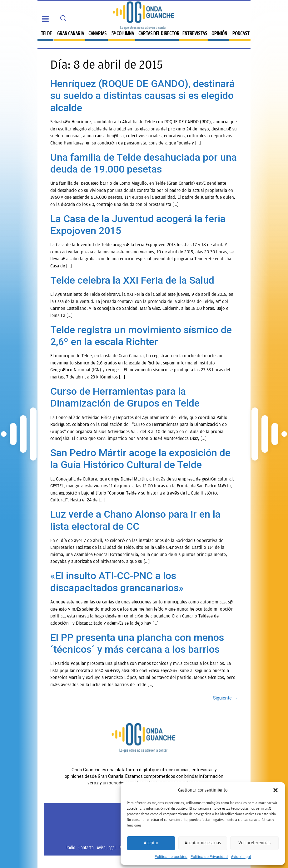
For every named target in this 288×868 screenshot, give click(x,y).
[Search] (63, 18)
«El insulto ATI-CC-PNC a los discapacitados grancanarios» (117, 582)
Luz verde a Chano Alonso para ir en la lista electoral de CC (135, 520)
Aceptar (151, 843)
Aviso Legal (241, 857)
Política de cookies (171, 857)
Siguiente (225, 698)
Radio (70, 848)
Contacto (86, 848)
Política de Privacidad (209, 857)
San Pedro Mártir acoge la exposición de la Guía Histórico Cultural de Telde (140, 459)
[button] (276, 790)
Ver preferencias (254, 843)
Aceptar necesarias (203, 843)
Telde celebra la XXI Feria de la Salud (132, 280)
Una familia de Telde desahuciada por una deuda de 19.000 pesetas (144, 163)
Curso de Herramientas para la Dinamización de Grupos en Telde (125, 397)
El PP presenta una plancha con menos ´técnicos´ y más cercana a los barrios (137, 643)
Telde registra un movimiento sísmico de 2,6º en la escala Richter (141, 336)
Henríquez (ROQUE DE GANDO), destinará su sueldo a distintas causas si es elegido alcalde (142, 96)
